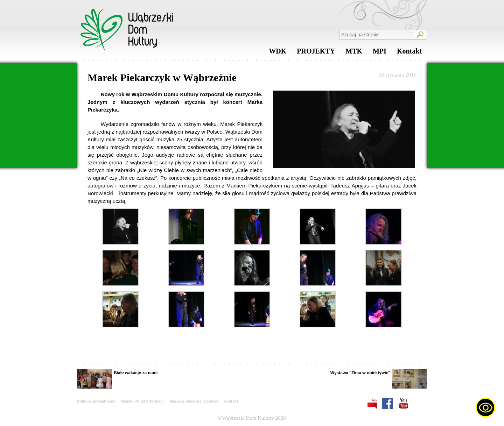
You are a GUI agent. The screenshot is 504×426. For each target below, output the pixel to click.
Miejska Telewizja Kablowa (194, 401)
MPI (380, 53)
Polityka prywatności (96, 401)
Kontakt (409, 53)
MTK (354, 53)
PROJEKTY (316, 53)
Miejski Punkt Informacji (142, 401)
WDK (278, 53)
